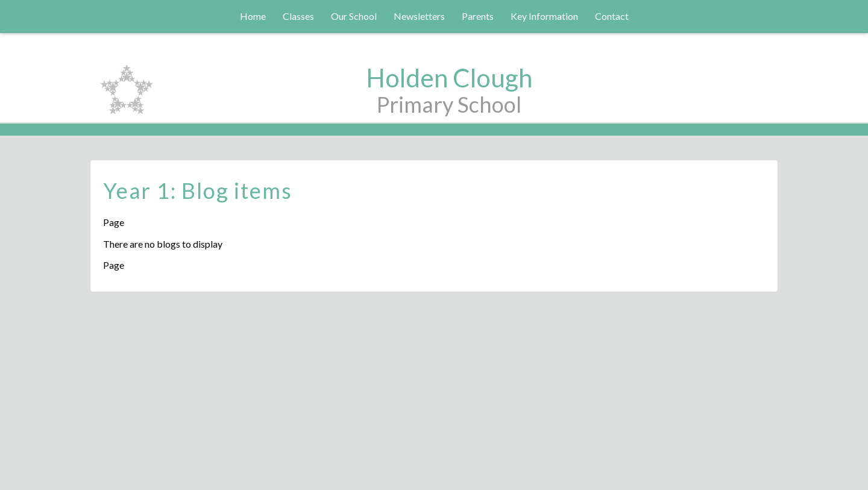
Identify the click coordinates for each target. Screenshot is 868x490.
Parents (478, 16)
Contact (612, 16)
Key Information (544, 16)
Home (253, 16)
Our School (354, 16)
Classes (298, 16)
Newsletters (419, 16)
